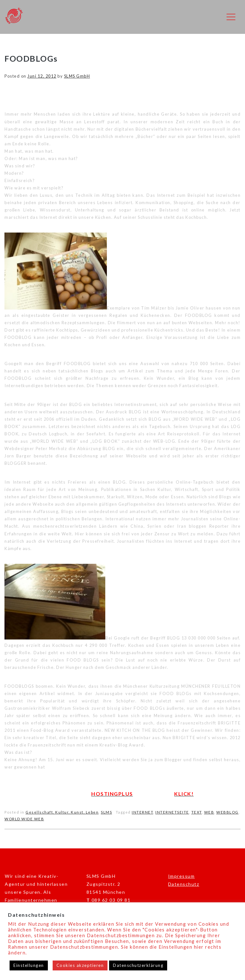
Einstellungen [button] (29, 965)
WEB (209, 812)
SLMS (106, 812)
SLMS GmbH (77, 76)
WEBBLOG (227, 812)
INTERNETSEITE (172, 812)
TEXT (197, 812)
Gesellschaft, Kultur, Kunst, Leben (62, 812)
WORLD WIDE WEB (24, 819)
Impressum (182, 876)
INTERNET (142, 812)
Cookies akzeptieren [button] (80, 965)
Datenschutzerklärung (138, 965)
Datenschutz (184, 884)
